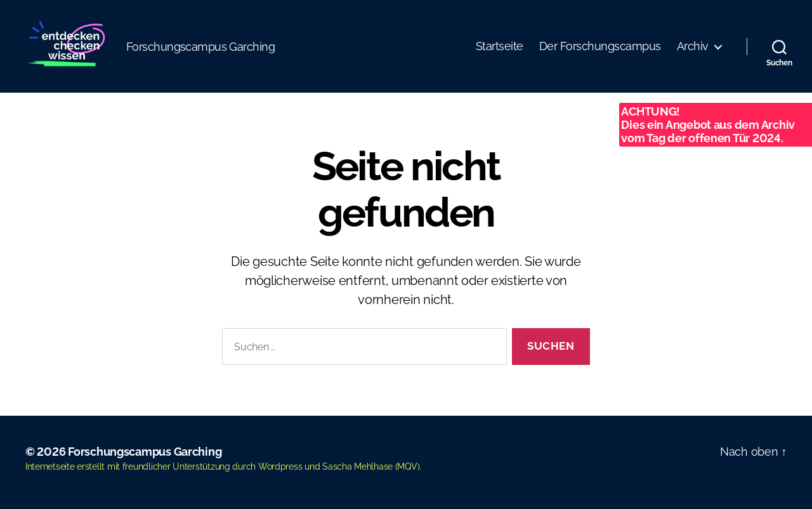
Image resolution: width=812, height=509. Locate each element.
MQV (407, 466)
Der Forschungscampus (600, 46)
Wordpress (280, 466)
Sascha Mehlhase (357, 466)
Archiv (693, 46)
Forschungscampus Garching (145, 452)
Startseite (500, 46)
